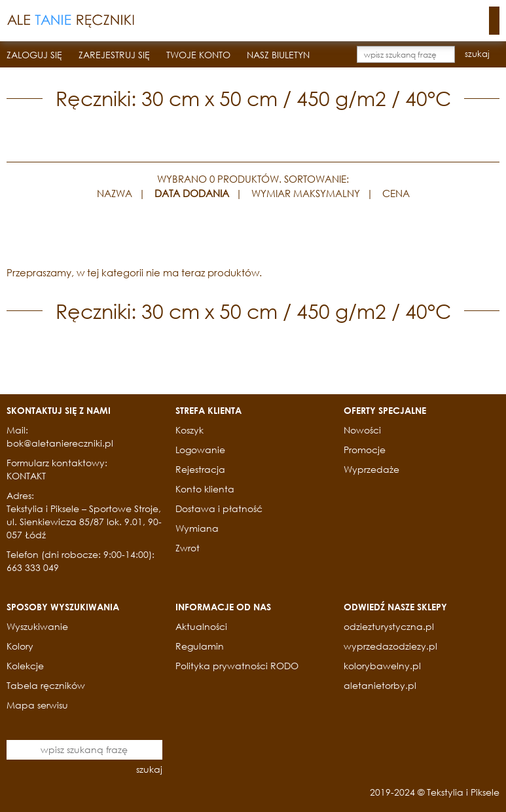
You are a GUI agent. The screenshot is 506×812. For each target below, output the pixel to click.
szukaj (477, 54)
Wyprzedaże (371, 469)
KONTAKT (26, 476)
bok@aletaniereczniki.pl (60, 443)
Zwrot (188, 548)
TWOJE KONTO (198, 55)
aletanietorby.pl (380, 685)
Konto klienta (205, 489)
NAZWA (115, 193)
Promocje (365, 450)
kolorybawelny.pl (382, 666)
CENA (396, 193)
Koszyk (190, 430)
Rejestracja (200, 469)
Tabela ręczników (46, 685)
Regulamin (200, 646)
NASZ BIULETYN (278, 55)
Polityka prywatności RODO (237, 666)
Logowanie (200, 450)
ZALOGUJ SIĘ (34, 55)
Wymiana (197, 528)
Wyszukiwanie (37, 626)
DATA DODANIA (192, 193)
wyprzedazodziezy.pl (390, 646)
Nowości (362, 430)
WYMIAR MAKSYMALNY (306, 193)
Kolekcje (25, 666)
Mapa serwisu (37, 705)
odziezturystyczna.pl (389, 626)
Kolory (20, 646)
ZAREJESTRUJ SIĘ (114, 55)
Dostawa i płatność (219, 508)
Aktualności (201, 626)
